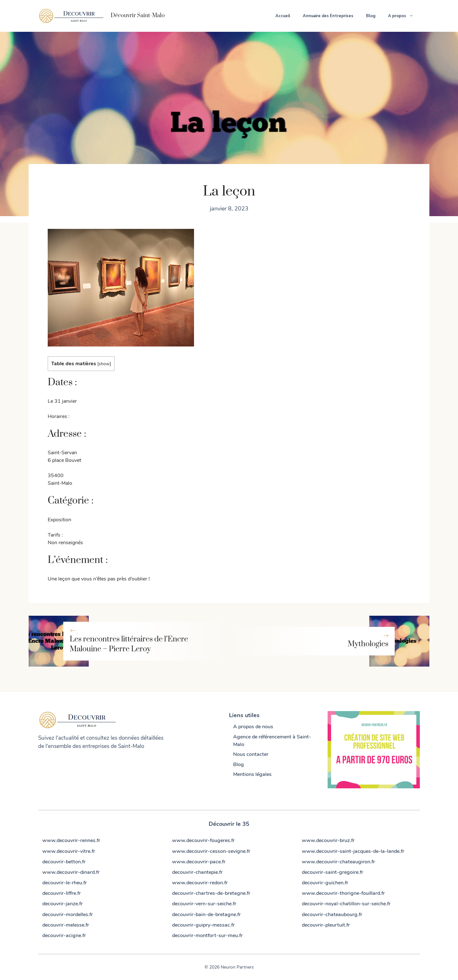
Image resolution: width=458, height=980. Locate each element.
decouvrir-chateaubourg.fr (332, 915)
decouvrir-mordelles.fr (68, 915)
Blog (371, 16)
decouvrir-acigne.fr (64, 935)
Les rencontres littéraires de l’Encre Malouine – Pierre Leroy (129, 644)
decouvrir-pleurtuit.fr (326, 925)
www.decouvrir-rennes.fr (71, 840)
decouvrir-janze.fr (62, 904)
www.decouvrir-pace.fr (199, 862)
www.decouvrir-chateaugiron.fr (338, 862)
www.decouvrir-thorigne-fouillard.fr (343, 893)
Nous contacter (251, 754)
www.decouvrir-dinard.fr (71, 872)
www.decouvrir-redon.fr (200, 883)
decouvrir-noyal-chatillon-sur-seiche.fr (346, 904)
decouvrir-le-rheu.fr (65, 883)
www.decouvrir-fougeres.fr (203, 840)
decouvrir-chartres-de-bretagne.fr (211, 893)
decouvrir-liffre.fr (62, 893)
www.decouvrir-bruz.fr (328, 840)
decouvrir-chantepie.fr (197, 872)
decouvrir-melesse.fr (66, 925)
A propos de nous (253, 727)
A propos (404, 16)
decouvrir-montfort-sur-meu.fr (207, 935)
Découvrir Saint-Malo (138, 16)
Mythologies (368, 644)
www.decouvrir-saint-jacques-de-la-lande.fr (353, 851)
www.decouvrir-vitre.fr (69, 851)
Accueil (283, 16)
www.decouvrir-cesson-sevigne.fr (211, 851)
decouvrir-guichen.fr (325, 883)
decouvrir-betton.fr (64, 862)
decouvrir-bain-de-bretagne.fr (206, 915)
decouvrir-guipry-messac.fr (203, 925)
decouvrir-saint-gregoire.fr (333, 872)
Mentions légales (252, 774)
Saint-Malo (131, 746)
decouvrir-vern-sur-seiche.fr (204, 904)
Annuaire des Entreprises (328, 16)
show (104, 364)
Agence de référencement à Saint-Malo (272, 741)
